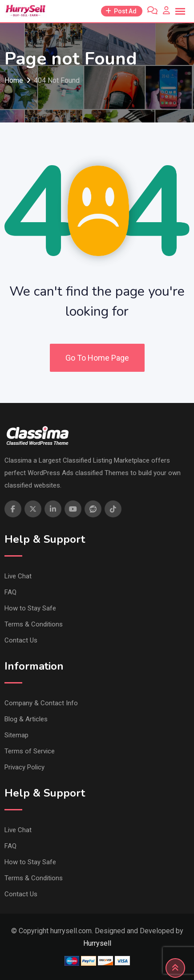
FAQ (10, 592)
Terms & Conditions (34, 624)
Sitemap (16, 735)
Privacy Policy (24, 767)
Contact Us (21, 640)
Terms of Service (30, 751)
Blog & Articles (26, 719)
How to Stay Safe (30, 608)
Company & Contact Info (41, 703)
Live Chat (18, 576)
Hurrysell (97, 943)
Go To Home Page (97, 358)
